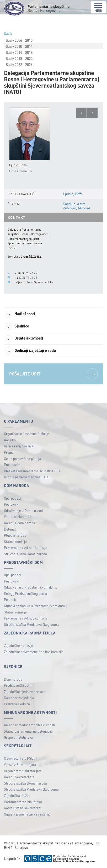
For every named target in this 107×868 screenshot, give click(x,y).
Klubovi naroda (15, 535)
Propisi (9, 452)
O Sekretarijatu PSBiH (20, 758)
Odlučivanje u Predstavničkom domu (31, 587)
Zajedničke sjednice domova (25, 692)
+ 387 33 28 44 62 (26, 273)
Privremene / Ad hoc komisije (26, 547)
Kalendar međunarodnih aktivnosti (29, 725)
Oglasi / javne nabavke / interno (27, 814)
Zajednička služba (17, 795)
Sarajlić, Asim (74, 204)
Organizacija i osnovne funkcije (26, 434)
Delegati (10, 529)
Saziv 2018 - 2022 (19, 58)
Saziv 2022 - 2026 (19, 64)
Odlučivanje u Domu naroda (24, 510)
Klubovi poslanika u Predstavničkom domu (35, 606)
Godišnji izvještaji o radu (30, 351)
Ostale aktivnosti (24, 339)
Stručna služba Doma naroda (25, 554)
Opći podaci (12, 498)
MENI (98, 8)
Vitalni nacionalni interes (22, 517)
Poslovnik (11, 504)
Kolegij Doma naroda (20, 523)
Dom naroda (13, 679)
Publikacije (12, 465)
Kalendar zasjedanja (19, 698)
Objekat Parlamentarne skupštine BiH (32, 471)
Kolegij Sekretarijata (19, 777)
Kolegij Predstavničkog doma (25, 593)
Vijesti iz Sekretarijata (20, 764)
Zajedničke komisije (18, 645)
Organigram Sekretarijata (23, 771)
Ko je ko (10, 440)
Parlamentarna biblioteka (23, 802)
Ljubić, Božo (73, 194)
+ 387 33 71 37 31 (26, 278)
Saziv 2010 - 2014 (19, 46)
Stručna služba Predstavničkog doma (31, 624)
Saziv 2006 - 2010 (19, 40)
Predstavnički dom (18, 685)
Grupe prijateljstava (18, 737)
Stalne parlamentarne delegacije (28, 731)
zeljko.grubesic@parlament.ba (34, 282)
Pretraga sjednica (17, 704)
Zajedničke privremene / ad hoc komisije (34, 652)
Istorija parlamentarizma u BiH (27, 477)
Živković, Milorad (77, 208)
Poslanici (11, 599)
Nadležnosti (20, 314)
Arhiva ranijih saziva (19, 446)
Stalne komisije (15, 541)
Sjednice (17, 327)
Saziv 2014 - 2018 (19, 52)
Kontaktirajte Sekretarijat (23, 808)
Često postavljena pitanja (22, 459)
